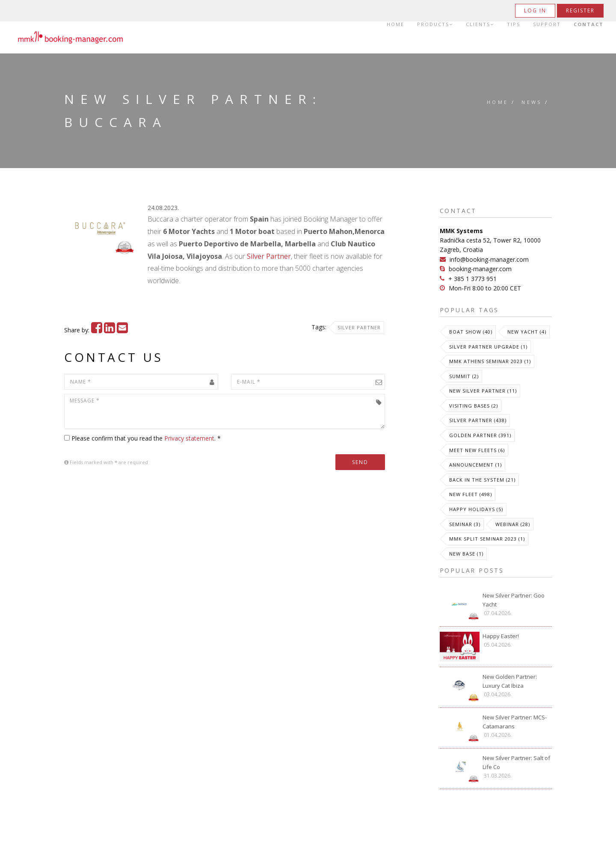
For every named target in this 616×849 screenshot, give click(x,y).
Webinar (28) (513, 524)
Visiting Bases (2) (474, 406)
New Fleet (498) (471, 494)
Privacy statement (189, 438)
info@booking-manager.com (489, 259)
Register (580, 10)
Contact (589, 24)
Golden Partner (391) (480, 435)
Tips (514, 24)
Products (435, 24)
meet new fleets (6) (477, 450)
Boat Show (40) (471, 332)
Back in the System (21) (482, 480)
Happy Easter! (501, 636)
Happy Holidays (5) (476, 509)
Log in (535, 10)
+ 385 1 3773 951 (472, 279)
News (532, 102)
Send (360, 462)
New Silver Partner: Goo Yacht (514, 600)
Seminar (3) (465, 524)
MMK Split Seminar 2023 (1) (487, 539)
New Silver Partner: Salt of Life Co (516, 762)
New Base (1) (466, 554)
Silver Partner (269, 256)
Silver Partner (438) (478, 420)
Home (395, 24)
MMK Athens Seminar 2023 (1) (490, 361)
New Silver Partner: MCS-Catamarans (515, 722)
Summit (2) (464, 376)
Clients (480, 24)
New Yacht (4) (527, 332)
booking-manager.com (480, 269)
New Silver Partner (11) (483, 391)
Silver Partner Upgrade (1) (488, 347)
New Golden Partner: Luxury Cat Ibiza (510, 681)
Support (547, 24)
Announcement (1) (475, 465)
